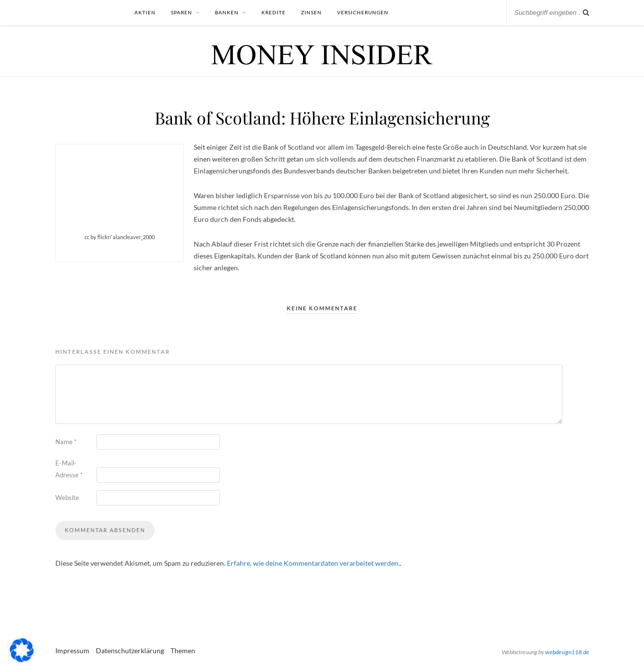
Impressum (72, 651)
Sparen (182, 12)
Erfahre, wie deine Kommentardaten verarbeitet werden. (313, 563)
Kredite (274, 12)
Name (66, 442)
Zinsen (311, 12)
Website (67, 498)
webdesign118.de (567, 652)
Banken (227, 12)
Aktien (145, 12)
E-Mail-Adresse (69, 469)
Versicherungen (363, 12)
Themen (183, 651)
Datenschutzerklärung (130, 651)
